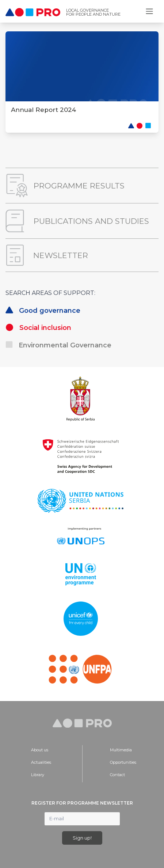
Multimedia (121, 750)
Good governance (43, 311)
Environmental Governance (58, 345)
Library (38, 775)
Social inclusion (38, 328)
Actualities (41, 762)
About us (40, 750)
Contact (117, 775)
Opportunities (123, 762)
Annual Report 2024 (43, 110)
